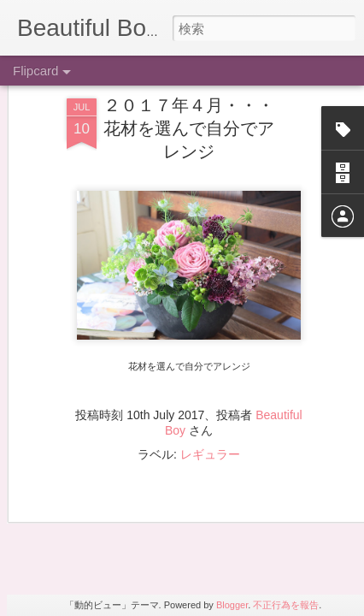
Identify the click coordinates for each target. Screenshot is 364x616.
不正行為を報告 (286, 605)
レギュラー (210, 369)
